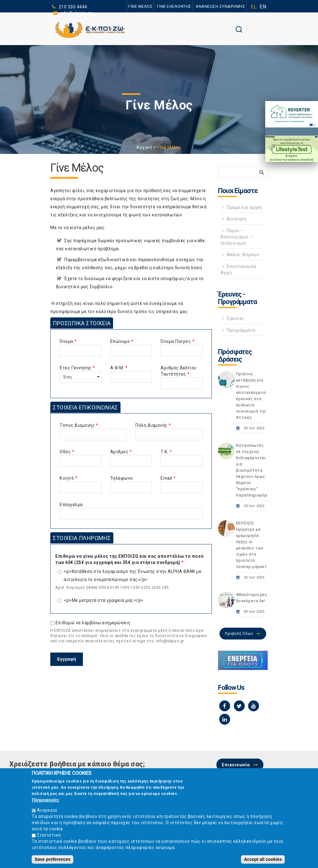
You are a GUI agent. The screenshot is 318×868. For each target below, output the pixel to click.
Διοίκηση (237, 219)
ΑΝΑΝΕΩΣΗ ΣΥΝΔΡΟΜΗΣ (220, 6)
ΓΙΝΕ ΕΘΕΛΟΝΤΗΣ (174, 6)
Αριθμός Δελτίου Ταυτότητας (179, 371)
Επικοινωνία (236, 765)
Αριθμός (121, 452)
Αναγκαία (47, 813)
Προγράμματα (241, 330)
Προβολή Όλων (239, 634)
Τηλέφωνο (122, 478)
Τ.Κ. (166, 452)
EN (263, 7)
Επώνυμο (122, 341)
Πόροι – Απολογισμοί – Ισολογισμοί (237, 237)
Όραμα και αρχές (245, 207)
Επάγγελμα (71, 505)
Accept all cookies (263, 862)
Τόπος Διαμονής (79, 425)
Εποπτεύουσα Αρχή (238, 270)
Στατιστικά (49, 838)
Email (168, 478)
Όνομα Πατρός (177, 341)
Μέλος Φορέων (243, 255)
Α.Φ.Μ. (119, 368)
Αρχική (144, 147)
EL (254, 7)
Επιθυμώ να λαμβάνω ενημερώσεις (93, 623)
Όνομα (68, 341)
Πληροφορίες (45, 802)
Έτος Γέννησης (77, 368)
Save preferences (52, 862)
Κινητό (68, 478)
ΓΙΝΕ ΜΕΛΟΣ (140, 6)
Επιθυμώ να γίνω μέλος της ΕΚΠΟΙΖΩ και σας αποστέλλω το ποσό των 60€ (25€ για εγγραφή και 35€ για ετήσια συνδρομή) (130, 559)
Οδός (67, 452)
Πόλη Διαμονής (153, 425)
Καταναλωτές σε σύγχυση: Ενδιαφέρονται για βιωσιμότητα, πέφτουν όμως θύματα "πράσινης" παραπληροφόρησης (257, 470)
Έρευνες (236, 318)
